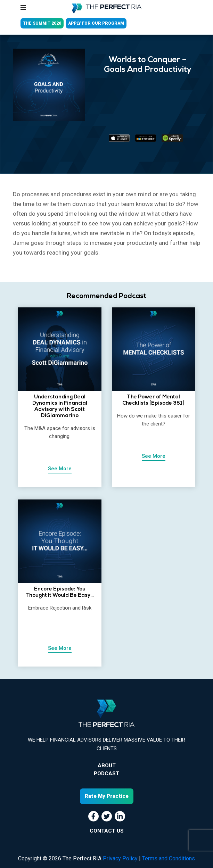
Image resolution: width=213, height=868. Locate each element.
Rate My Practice (107, 796)
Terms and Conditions (169, 858)
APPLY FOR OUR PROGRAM (96, 23)
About (107, 766)
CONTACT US (107, 831)
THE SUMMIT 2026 (42, 23)
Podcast (106, 774)
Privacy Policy (120, 858)
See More (60, 469)
